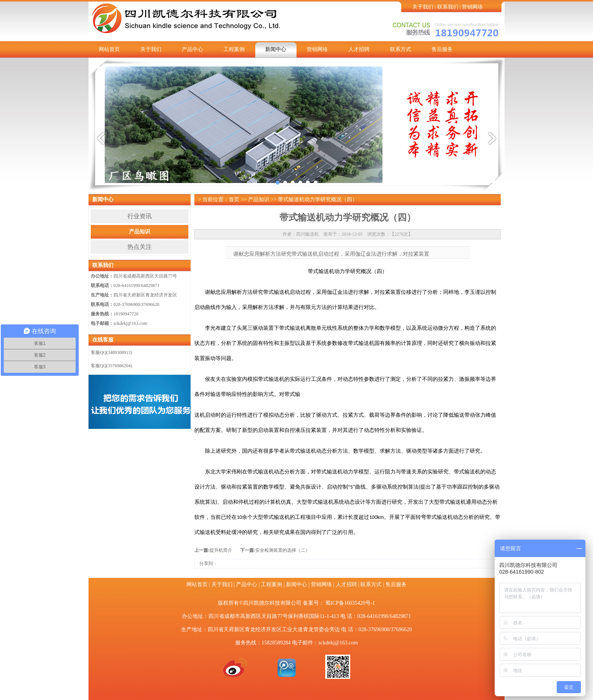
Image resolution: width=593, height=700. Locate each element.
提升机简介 (221, 550)
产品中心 (192, 49)
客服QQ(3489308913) (111, 352)
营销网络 (472, 7)
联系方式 (401, 49)
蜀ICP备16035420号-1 (350, 603)
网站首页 (109, 49)
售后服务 (442, 49)
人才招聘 (359, 49)
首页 (234, 199)
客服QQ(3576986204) (111, 366)
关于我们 (423, 7)
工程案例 (234, 49)
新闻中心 (276, 49)
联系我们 (448, 7)
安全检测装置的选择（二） (283, 550)
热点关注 (140, 247)
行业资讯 (140, 216)
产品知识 (140, 232)
